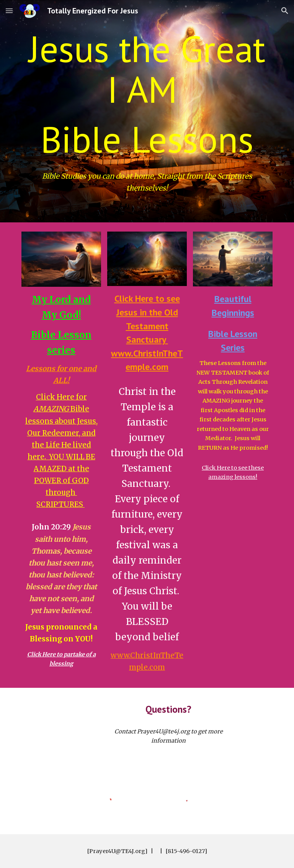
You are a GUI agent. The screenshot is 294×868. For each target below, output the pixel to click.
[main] (147, 94)
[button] (9, 11)
